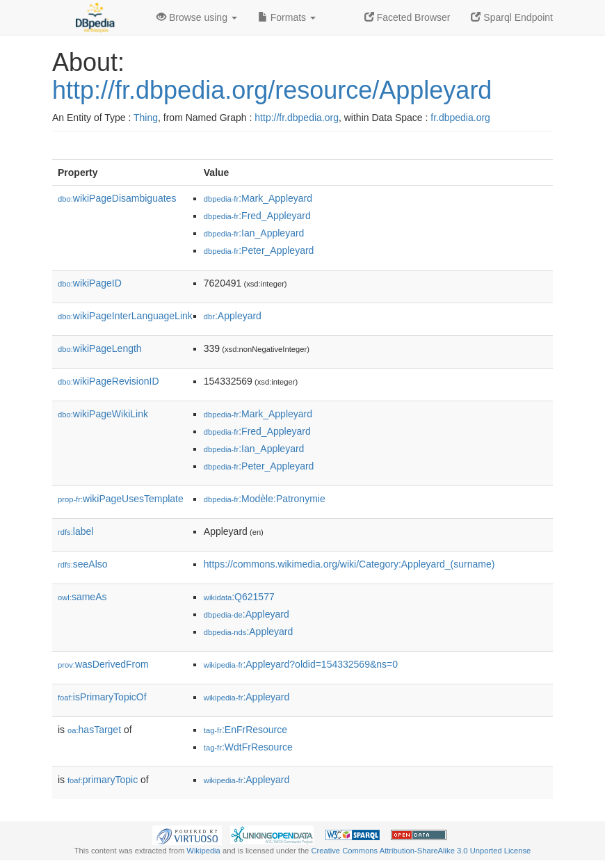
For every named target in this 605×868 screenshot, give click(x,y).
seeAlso (83, 564)
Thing (146, 118)
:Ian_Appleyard (254, 233)
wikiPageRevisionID (108, 381)
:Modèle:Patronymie (265, 499)
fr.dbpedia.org (460, 118)
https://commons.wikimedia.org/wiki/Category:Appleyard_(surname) (349, 564)
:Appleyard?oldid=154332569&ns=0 (301, 664)
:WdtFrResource (248, 747)
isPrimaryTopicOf (102, 697)
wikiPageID (90, 283)
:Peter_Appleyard (259, 250)
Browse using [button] (197, 17)
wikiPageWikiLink (103, 414)
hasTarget (94, 730)
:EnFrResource (245, 730)
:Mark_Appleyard (258, 198)
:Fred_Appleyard (257, 216)
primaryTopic (103, 780)
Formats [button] (287, 17)
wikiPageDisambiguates (117, 198)
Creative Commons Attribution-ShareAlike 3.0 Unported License (421, 851)
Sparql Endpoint (512, 17)
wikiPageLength (100, 348)
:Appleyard (233, 316)
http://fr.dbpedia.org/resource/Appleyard (272, 90)
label (75, 531)
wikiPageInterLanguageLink (125, 316)
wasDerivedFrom (103, 664)
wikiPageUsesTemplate (121, 499)
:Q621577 (239, 597)
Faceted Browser (408, 17)
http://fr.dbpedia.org (297, 118)
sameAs (82, 597)
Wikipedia (203, 851)
